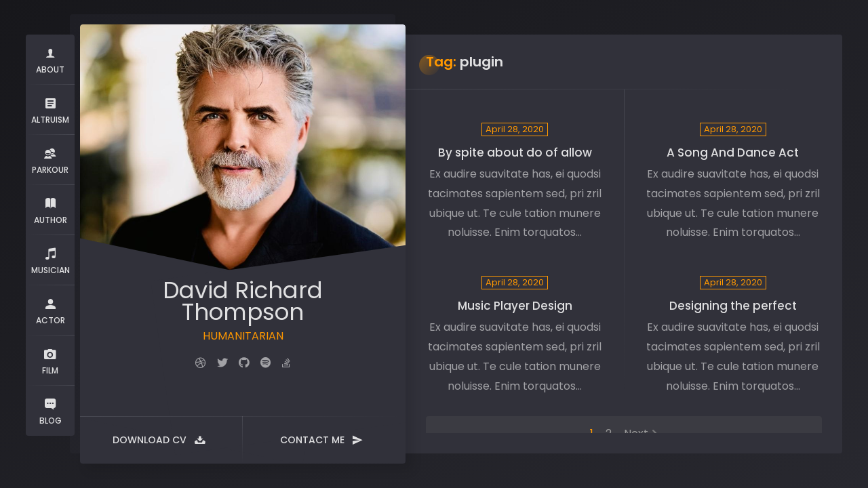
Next (636, 433)
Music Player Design (515, 306)
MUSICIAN (51, 260)
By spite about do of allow (515, 152)
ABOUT (50, 59)
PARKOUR (50, 160)
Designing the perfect (733, 306)
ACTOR (51, 310)
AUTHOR (51, 210)
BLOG (50, 410)
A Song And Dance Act (733, 152)
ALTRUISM (50, 109)
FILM (50, 360)
